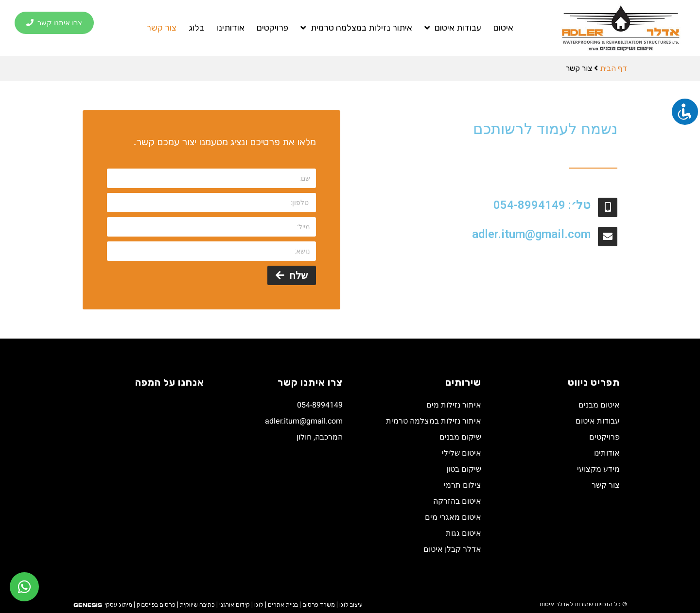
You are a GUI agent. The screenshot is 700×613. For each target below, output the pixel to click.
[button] (54, 23)
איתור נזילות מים (454, 405)
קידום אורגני (235, 605)
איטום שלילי (462, 453)
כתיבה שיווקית (197, 605)
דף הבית (613, 68)
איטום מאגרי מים (453, 517)
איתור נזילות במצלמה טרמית (356, 28)
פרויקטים (272, 28)
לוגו (259, 605)
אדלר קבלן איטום (452, 549)
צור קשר (161, 28)
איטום (503, 28)
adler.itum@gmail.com (531, 234)
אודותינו (230, 28)
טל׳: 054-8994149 (542, 205)
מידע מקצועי (598, 469)
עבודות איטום (453, 28)
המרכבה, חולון (320, 437)
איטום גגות (464, 533)
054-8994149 (320, 405)
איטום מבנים (599, 405)
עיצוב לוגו (351, 605)
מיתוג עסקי (118, 605)
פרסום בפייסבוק (156, 605)
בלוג (196, 28)
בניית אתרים (283, 605)
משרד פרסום (319, 605)
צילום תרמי (463, 485)
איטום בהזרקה (457, 501)
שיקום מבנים (460, 437)
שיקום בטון (464, 469)
